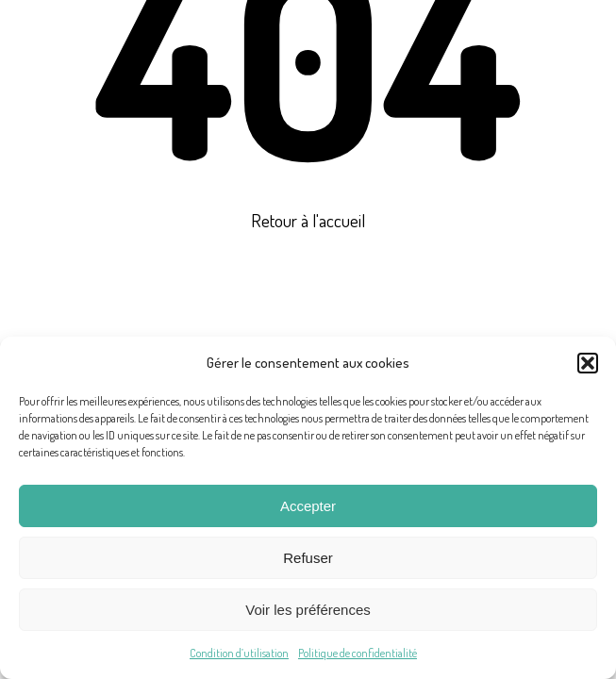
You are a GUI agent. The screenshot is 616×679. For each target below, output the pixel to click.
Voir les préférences (308, 610)
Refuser (308, 558)
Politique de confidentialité (358, 653)
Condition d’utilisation (239, 653)
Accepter (308, 506)
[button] (588, 363)
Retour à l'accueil (308, 219)
